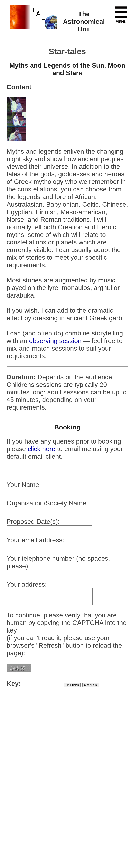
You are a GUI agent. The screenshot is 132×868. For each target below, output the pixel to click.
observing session (55, 341)
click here (42, 449)
